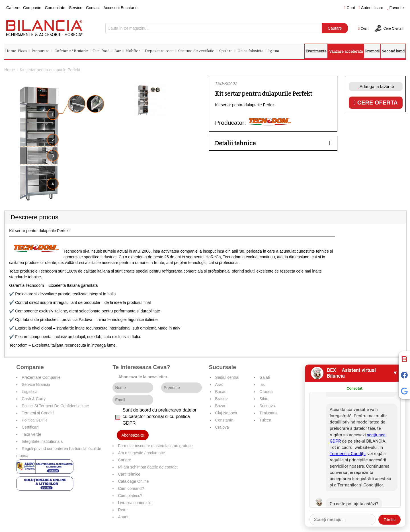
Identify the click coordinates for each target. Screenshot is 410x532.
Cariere (13, 8)
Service (76, 8)
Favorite (395, 8)
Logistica (29, 392)
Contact (93, 8)
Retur (123, 510)
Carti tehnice (129, 474)
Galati (265, 377)
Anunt (123, 517)
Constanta (224, 420)
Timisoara (268, 413)
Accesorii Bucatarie (120, 8)
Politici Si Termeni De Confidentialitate (55, 406)
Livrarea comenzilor (135, 503)
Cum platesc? (130, 496)
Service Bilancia (36, 384)
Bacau (221, 392)
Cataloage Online (133, 481)
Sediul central (227, 377)
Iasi (263, 384)
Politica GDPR (34, 420)
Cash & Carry (34, 399)
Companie (32, 8)
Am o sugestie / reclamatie (141, 453)
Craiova (222, 427)
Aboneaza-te (133, 435)
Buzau (221, 406)
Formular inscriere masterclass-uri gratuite (155, 446)
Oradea (266, 392)
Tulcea (265, 420)
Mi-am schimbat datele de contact (148, 467)
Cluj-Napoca (226, 413)
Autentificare (371, 8)
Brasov (222, 399)
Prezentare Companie (41, 377)
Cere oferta (376, 103)
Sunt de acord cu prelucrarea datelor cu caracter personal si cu (159, 417)
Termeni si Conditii (38, 413)
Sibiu (264, 399)
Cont (349, 8)
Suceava (267, 406)
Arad (220, 384)
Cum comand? (131, 488)
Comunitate (55, 8)
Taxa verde (31, 434)
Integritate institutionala (42, 441)
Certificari (30, 427)
